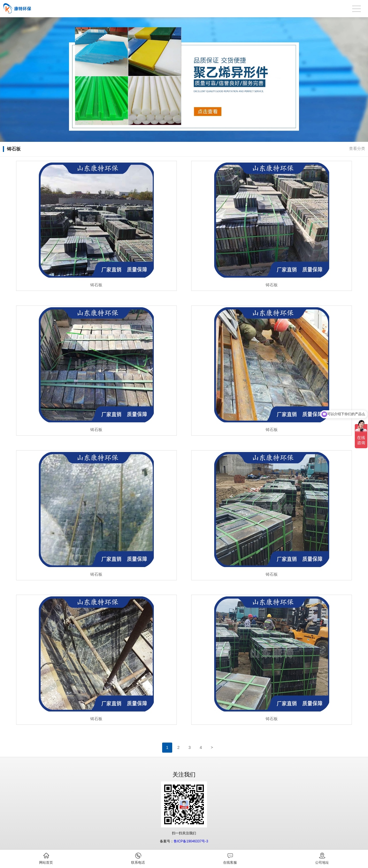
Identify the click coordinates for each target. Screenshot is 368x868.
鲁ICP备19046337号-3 (191, 841)
